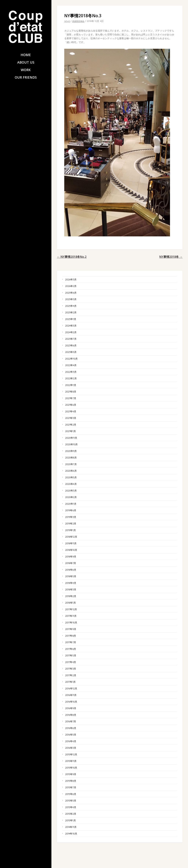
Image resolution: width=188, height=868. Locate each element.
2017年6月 (71, 649)
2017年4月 (71, 662)
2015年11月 (71, 761)
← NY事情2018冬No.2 (72, 257)
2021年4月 (71, 411)
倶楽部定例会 (78, 21)
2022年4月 (71, 365)
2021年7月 (71, 398)
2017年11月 (71, 616)
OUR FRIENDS (26, 77)
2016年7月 (71, 721)
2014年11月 (71, 827)
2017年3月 (71, 669)
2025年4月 (71, 306)
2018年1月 (70, 603)
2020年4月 (71, 484)
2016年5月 (71, 735)
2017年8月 (71, 636)
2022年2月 (71, 378)
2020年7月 (71, 464)
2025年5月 (71, 299)
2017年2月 (71, 675)
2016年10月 (71, 702)
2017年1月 (70, 682)
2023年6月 (71, 345)
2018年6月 (71, 570)
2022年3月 (71, 372)
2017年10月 (71, 622)
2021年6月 (71, 405)
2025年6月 (71, 293)
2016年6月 (71, 728)
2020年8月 (71, 458)
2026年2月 (71, 286)
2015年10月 (71, 768)
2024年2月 (71, 332)
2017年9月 (71, 629)
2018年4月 (71, 583)
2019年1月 (70, 530)
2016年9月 (71, 708)
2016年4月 (71, 741)
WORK (26, 70)
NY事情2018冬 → (171, 257)
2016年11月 (71, 695)
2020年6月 (71, 471)
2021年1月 (70, 431)
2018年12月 (71, 537)
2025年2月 (71, 312)
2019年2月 (71, 524)
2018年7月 (71, 563)
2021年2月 (71, 425)
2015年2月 (71, 814)
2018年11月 (71, 543)
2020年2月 (71, 497)
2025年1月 (71, 319)
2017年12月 (71, 609)
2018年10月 (71, 550)
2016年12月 (71, 688)
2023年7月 (71, 339)
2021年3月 (71, 418)
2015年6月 (71, 794)
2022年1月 (71, 385)
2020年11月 (71, 438)
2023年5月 (71, 352)
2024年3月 (71, 326)
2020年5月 (71, 477)
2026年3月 (71, 279)
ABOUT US (26, 62)
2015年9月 (71, 774)
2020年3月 (71, 491)
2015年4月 (71, 807)
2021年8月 (71, 392)
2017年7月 (71, 642)
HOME (26, 55)
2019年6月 (71, 510)
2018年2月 (71, 596)
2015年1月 (70, 820)
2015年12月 (71, 754)
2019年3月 (71, 517)
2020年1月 (71, 504)
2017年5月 (71, 655)
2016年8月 (71, 715)
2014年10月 (71, 834)
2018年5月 (71, 576)
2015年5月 (71, 801)
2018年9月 (71, 556)
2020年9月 (71, 451)
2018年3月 (71, 589)
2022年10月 (71, 359)
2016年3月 (71, 748)
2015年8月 (71, 781)
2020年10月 (71, 444)
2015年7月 (71, 787)
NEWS (67, 21)
